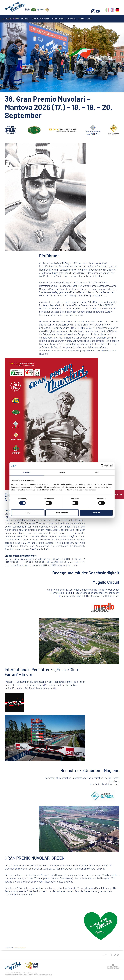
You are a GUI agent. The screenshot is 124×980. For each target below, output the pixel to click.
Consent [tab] (27, 472)
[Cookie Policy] (28, 974)
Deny (28, 513)
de (117, 10)
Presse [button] (81, 19)
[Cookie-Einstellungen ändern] (43, 974)
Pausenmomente (20, 948)
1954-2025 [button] (25, 19)
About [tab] (97, 472)
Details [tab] (62, 472)
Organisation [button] (58, 19)
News (89, 19)
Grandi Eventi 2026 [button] (41, 19)
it (107, 10)
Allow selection (62, 513)
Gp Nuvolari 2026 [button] (11, 19)
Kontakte (71, 19)
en (112, 10)
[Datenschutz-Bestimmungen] (14, 974)
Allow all (96, 513)
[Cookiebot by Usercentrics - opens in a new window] (103, 466)
